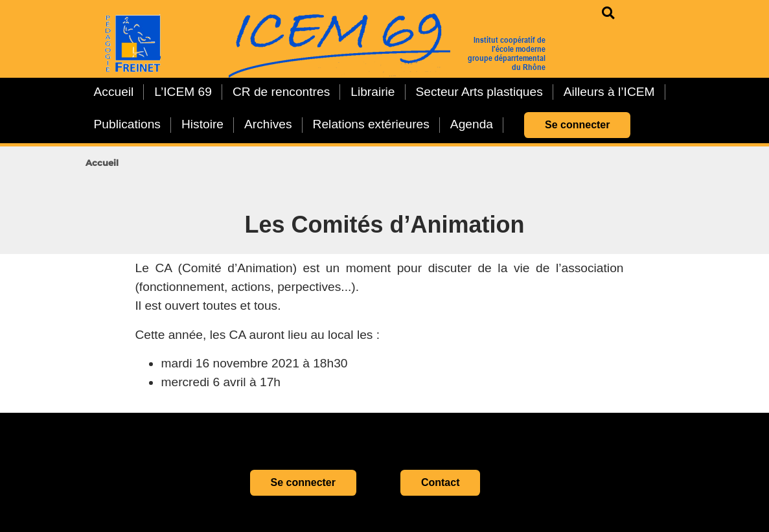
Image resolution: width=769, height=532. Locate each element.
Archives (268, 124)
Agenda (472, 124)
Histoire (202, 124)
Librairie (373, 92)
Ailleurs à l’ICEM (609, 92)
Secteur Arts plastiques (479, 92)
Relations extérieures (371, 124)
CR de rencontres (281, 92)
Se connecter (577, 125)
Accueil (114, 92)
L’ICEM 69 (183, 92)
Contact (441, 482)
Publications (127, 124)
